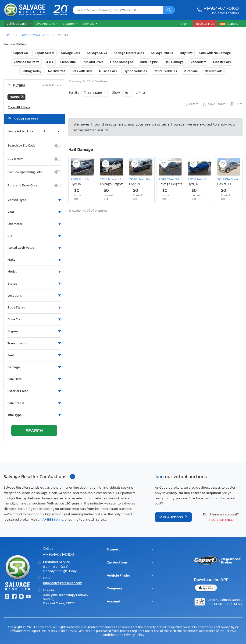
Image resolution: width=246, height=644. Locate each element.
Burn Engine (149, 62)
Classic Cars (222, 62)
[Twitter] (7, 597)
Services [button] (89, 24)
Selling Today (31, 71)
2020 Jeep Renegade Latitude (152, 179)
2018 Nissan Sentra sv (117, 179)
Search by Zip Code (21, 146)
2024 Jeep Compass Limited (210, 179)
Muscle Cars (108, 71)
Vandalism (198, 62)
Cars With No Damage (215, 53)
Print (236, 104)
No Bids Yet (57, 71)
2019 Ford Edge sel (85, 179)
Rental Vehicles (165, 71)
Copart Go (21, 53)
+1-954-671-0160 (221, 8)
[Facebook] (14, 597)
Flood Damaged (122, 62)
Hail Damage (174, 62)
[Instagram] (21, 597)
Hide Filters (52, 86)
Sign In (185, 24)
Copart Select (45, 53)
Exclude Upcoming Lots (25, 172)
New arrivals (214, 71)
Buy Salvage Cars (35, 35)
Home (8, 35)
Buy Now (186, 53)
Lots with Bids (82, 71)
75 (127, 93)
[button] (18, 24)
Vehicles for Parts (26, 62)
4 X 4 (50, 62)
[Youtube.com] (28, 597)
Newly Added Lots (20, 131)
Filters (191, 104)
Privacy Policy (134, 635)
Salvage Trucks (162, 53)
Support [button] (69, 24)
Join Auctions (171, 517)
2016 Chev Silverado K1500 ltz (182, 179)
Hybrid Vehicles (135, 71)
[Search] (169, 10)
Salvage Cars (71, 53)
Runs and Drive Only (22, 185)
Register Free (221, 520)
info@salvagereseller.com (63, 583)
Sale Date (95, 93)
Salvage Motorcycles (129, 53)
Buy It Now (15, 159)
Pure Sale (191, 71)
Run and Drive (93, 62)
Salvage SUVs (97, 53)
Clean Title (68, 62)
